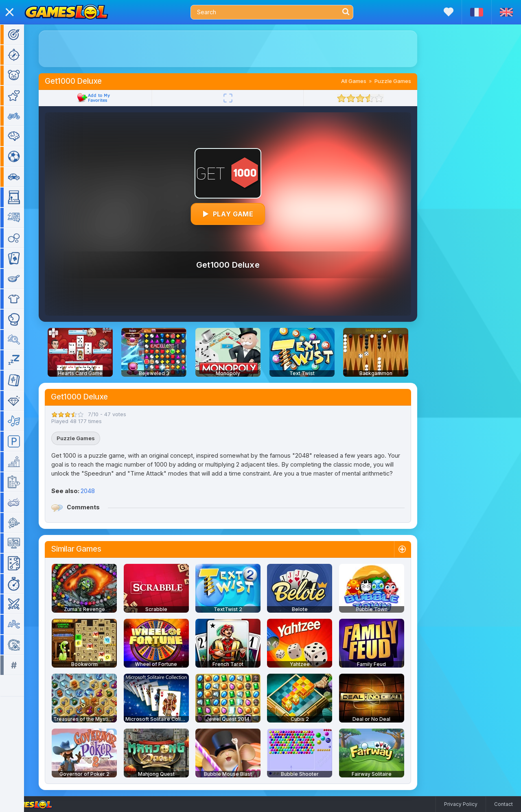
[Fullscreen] (240, 98)
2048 (100, 491)
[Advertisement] (240, 49)
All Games (366, 81)
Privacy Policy (461, 804)
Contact (503, 804)
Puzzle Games (405, 81)
